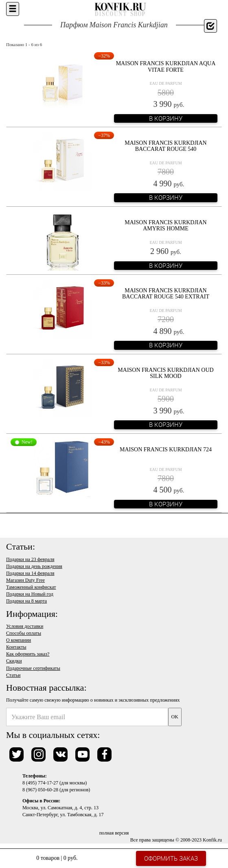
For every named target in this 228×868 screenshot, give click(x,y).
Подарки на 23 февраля (30, 559)
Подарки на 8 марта (26, 601)
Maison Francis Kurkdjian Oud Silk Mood (166, 373)
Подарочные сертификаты (33, 668)
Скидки (14, 661)
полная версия (114, 833)
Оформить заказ (171, 858)
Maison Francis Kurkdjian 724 (166, 449)
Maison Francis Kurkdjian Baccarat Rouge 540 (166, 146)
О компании (19, 640)
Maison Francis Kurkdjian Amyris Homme (166, 225)
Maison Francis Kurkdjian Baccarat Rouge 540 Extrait (166, 294)
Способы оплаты (24, 633)
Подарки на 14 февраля (30, 573)
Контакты (16, 647)
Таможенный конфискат (31, 587)
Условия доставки (25, 626)
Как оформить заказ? (28, 654)
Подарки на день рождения (34, 566)
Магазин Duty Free (25, 580)
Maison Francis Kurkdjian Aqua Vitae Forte (166, 66)
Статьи (13, 675)
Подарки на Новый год (30, 594)
